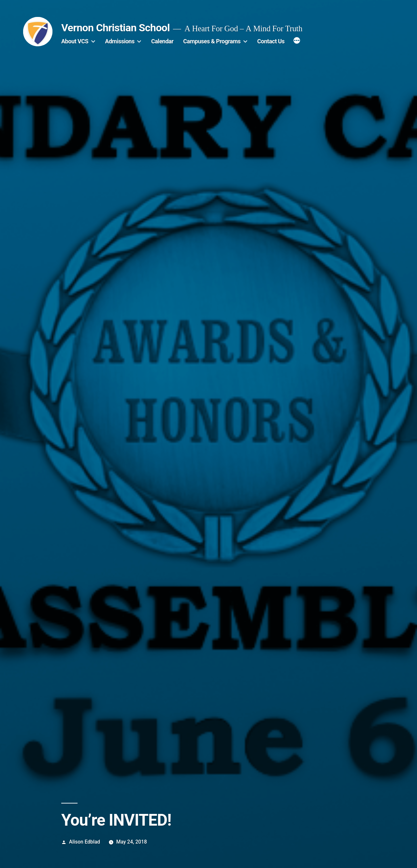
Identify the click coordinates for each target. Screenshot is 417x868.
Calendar (162, 41)
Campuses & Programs (212, 41)
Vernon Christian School (115, 28)
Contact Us (271, 41)
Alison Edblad (85, 842)
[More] (297, 41)
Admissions (120, 41)
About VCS (75, 41)
